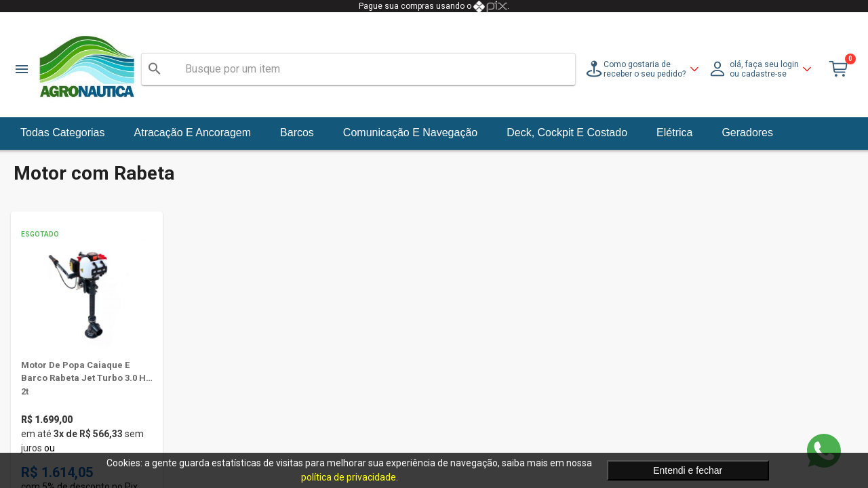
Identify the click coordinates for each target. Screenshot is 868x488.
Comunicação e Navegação (410, 133)
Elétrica (674, 133)
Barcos (297, 133)
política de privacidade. (350, 477)
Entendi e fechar (688, 470)
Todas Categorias (63, 133)
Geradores (747, 133)
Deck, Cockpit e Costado (567, 133)
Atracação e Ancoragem (193, 133)
